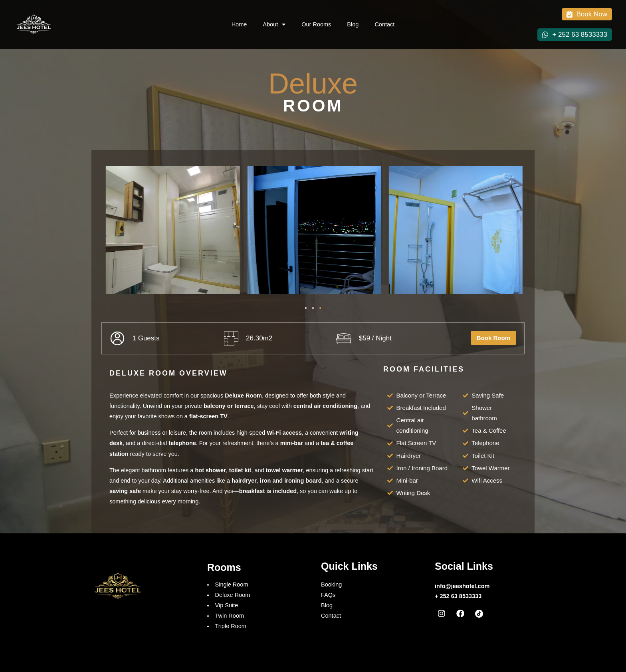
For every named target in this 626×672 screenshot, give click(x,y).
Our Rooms (316, 24)
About (274, 25)
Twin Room (230, 616)
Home (239, 24)
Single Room (232, 585)
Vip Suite (227, 605)
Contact (384, 24)
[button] (306, 308)
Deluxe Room (233, 595)
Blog (353, 24)
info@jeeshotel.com (462, 586)
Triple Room (231, 626)
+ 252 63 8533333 (458, 596)
